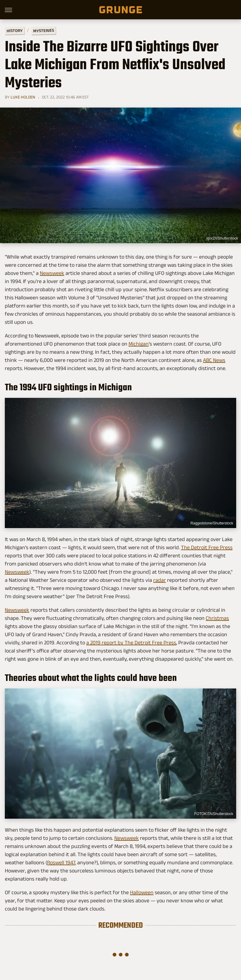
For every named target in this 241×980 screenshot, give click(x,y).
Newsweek (52, 273)
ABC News (214, 360)
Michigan (139, 344)
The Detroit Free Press (207, 547)
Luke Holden (23, 97)
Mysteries (44, 31)
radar (160, 580)
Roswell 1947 (61, 862)
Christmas (217, 618)
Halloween (142, 892)
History (15, 30)
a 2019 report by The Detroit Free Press (131, 643)
